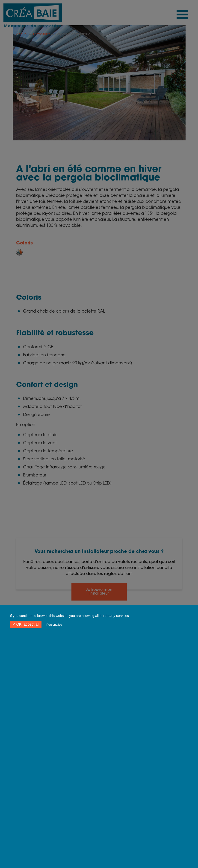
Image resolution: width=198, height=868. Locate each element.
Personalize (54, 625)
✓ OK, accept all (26, 624)
